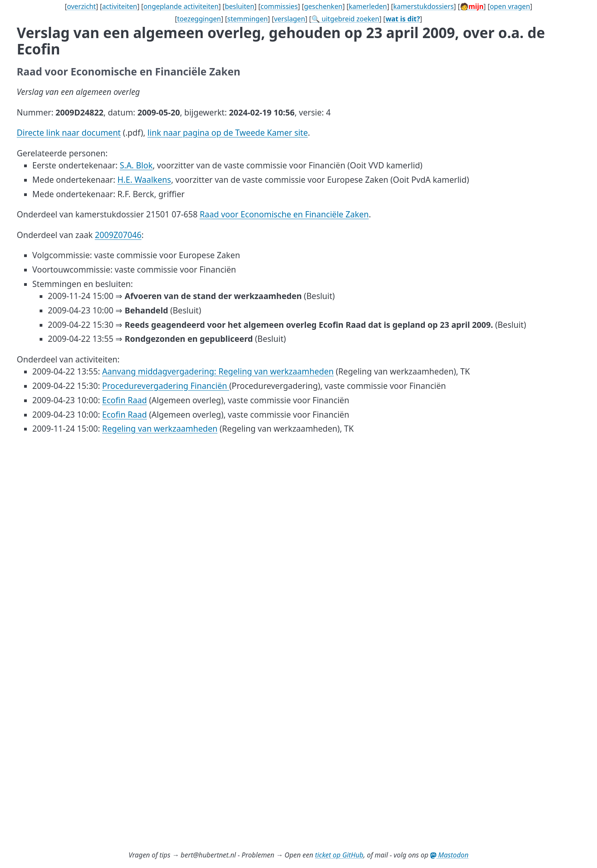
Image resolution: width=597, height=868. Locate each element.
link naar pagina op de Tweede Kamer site (228, 133)
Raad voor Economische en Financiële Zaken (284, 214)
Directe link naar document (69, 133)
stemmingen (248, 19)
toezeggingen (199, 19)
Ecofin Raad (125, 400)
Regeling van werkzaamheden (160, 429)
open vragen (510, 6)
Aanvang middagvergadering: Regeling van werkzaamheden (218, 371)
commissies (279, 6)
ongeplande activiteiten (181, 6)
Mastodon (449, 855)
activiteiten (120, 6)
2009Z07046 (118, 235)
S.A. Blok (136, 165)
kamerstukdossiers (424, 6)
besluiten (239, 6)
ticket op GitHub (339, 855)
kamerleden (368, 6)
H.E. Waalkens (144, 180)
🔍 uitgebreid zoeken (345, 19)
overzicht (81, 6)
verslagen (290, 19)
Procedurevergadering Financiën (166, 386)
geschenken (323, 6)
